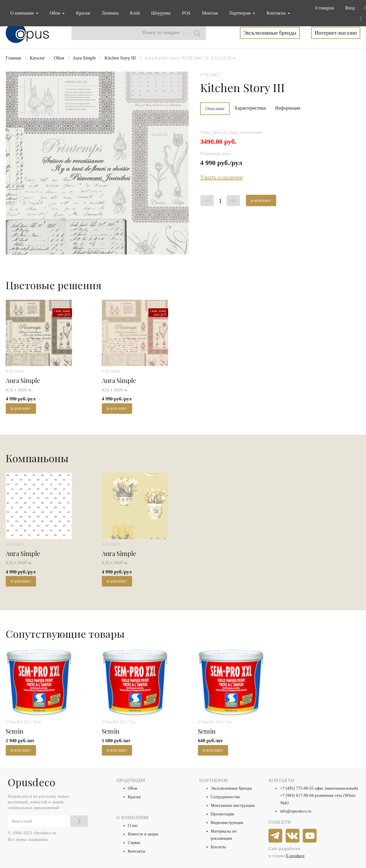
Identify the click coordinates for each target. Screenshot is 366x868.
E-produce (295, 856)
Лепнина (110, 13)
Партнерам (240, 13)
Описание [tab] (215, 109)
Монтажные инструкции (233, 806)
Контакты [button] (277, 13)
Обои (59, 58)
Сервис (134, 843)
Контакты (137, 851)
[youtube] (310, 836)
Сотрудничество (225, 797)
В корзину (261, 201)
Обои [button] (55, 13)
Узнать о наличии (221, 177)
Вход (350, 8)
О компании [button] (23, 13)
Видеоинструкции (227, 823)
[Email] (48, 821)
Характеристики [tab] (250, 108)
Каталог (37, 58)
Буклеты (218, 847)
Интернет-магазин (336, 33)
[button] (323, 8)
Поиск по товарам (161, 32)
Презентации (222, 814)
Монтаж (210, 13)
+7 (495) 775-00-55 (297, 788)
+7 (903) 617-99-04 (297, 795)
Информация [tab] (288, 108)
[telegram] (276, 836)
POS (186, 13)
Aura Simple (84, 58)
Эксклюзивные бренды (270, 33)
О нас (133, 826)
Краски (83, 13)
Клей (135, 13)
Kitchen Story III (120, 58)
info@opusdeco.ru (296, 811)
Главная (13, 58)
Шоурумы (161, 13)
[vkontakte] (293, 836)
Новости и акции (143, 834)
